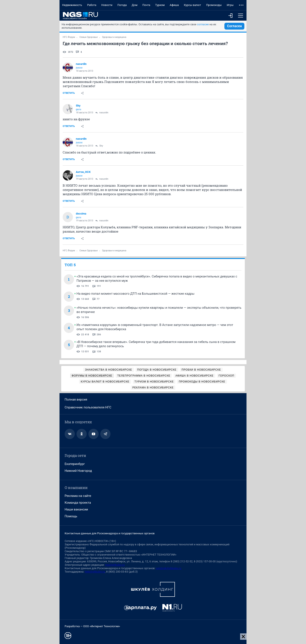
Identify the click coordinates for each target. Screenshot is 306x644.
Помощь (71, 516)
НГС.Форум (69, 37)
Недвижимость (72, 5)
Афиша (174, 5)
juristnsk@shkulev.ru (169, 568)
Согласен (234, 26)
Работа (92, 5)
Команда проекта (78, 503)
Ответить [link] (69, 93)
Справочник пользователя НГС (88, 407)
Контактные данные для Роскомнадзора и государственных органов (110, 533)
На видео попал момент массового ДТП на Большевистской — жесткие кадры (135, 294)
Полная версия (76, 399)
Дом (135, 5)
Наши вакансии (76, 509)
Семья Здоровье (89, 37)
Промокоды (214, 5)
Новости (107, 5)
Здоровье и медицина (114, 37)
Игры (230, 5)
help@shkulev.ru (95, 572)
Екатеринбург (75, 464)
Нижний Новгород (78, 471)
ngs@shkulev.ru (115, 565)
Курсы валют (192, 5)
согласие (203, 24)
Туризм (160, 5)
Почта (146, 5)
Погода (122, 5)
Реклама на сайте (78, 496)
